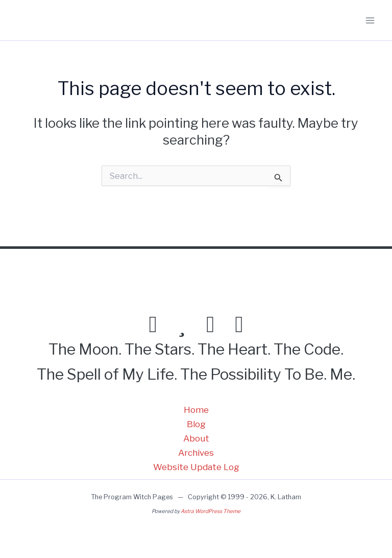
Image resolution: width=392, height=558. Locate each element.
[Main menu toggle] (371, 20)
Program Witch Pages (65, 20)
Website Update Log (196, 467)
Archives (196, 453)
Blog (196, 424)
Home (196, 410)
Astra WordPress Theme (211, 511)
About (196, 438)
